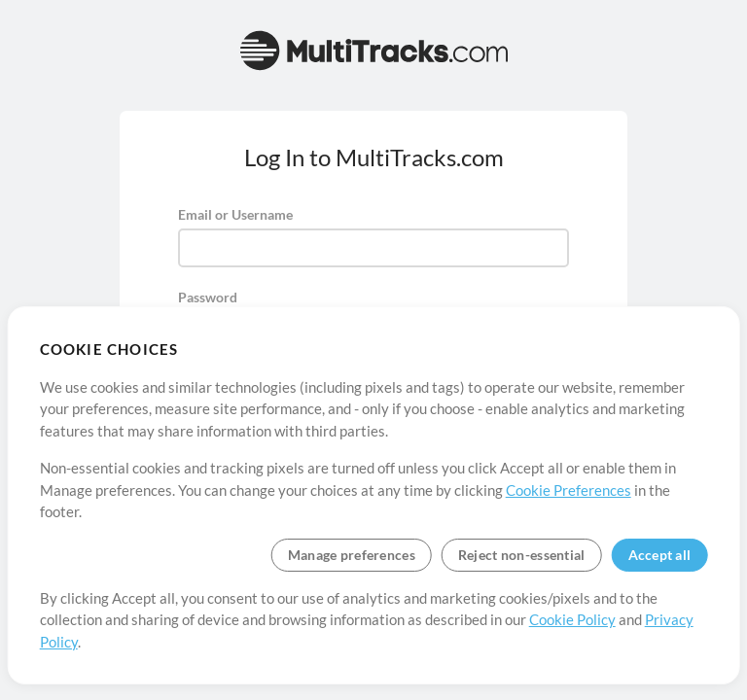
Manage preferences (352, 555)
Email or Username (235, 214)
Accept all (660, 555)
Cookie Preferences (569, 490)
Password (208, 297)
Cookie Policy (572, 619)
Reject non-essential (522, 555)
